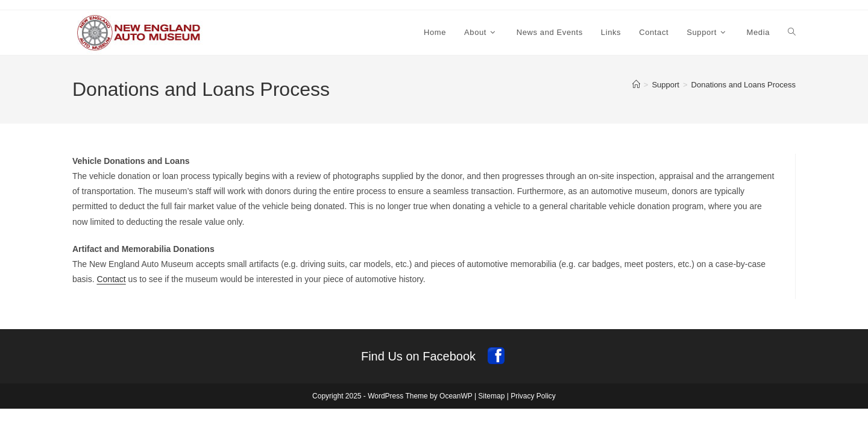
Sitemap (491, 396)
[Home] (636, 85)
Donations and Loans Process (744, 85)
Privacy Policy (533, 396)
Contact (111, 279)
